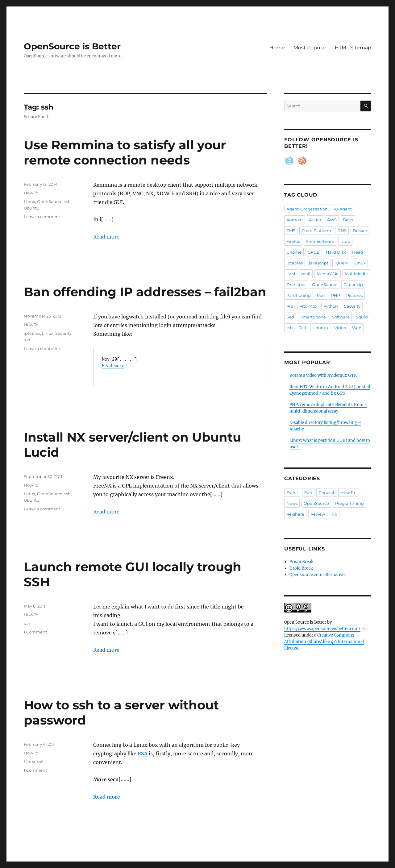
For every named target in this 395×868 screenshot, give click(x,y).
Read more (106, 237)
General (326, 492)
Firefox (293, 241)
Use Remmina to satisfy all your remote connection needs (125, 152)
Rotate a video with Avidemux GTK (323, 375)
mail (306, 274)
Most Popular (310, 48)
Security (63, 333)
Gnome (294, 252)
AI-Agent (343, 209)
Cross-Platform (316, 230)
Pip (290, 306)
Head (358, 252)
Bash (348, 220)
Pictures (354, 295)
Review (318, 514)
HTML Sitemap (353, 48)
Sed (290, 317)
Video (340, 328)
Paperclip (353, 284)
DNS (342, 230)
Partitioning (299, 295)
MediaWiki (328, 274)
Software (341, 317)
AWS (332, 220)
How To (31, 193)
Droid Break (301, 568)
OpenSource (50, 201)
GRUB (314, 252)
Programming (349, 503)
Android (295, 220)
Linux (29, 201)
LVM (291, 274)
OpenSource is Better (72, 46)
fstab (345, 241)
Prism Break (301, 562)
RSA (143, 754)
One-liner (296, 284)
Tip (334, 514)
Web (357, 328)
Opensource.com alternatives (318, 575)
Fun (308, 492)
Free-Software (320, 241)
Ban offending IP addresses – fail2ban (145, 292)
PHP (336, 295)
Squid (362, 317)
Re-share (295, 514)
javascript (319, 263)
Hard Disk (336, 252)
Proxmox (308, 306)
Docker (360, 230)
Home (277, 48)
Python (331, 306)
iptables (32, 333)
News (292, 503)
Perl (321, 295)
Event (292, 492)
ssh (67, 201)
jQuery (341, 263)
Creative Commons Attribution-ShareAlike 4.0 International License (324, 642)
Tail (303, 328)
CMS (291, 230)
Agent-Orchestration (307, 209)
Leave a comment (42, 217)
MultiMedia (356, 274)
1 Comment (35, 632)
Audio (315, 220)
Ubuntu (32, 208)
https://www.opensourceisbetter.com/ (322, 629)
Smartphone (313, 317)
